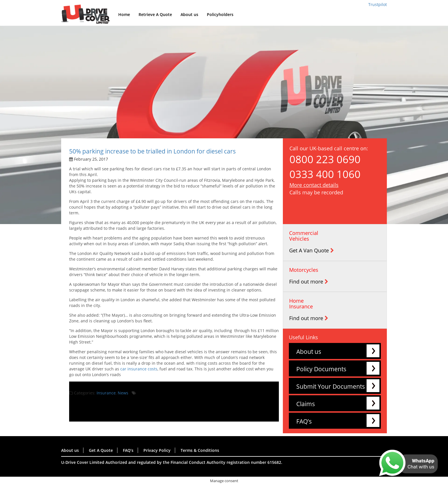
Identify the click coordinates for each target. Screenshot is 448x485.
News (123, 393)
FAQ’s (304, 421)
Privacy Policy (157, 450)
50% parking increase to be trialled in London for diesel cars (152, 151)
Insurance (106, 393)
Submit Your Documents (331, 386)
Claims (306, 404)
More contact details (314, 185)
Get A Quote (101, 450)
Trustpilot (378, 4)
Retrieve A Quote (155, 14)
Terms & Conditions (200, 450)
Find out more (309, 282)
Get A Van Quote (312, 250)
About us (189, 14)
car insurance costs (139, 369)
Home (124, 14)
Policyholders (220, 14)
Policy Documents (321, 369)
